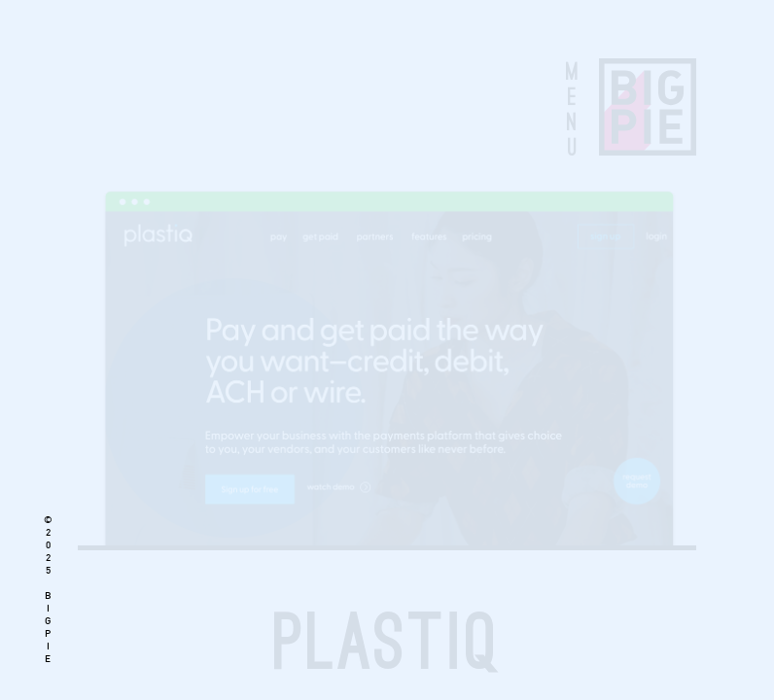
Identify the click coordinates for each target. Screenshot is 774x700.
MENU (572, 109)
